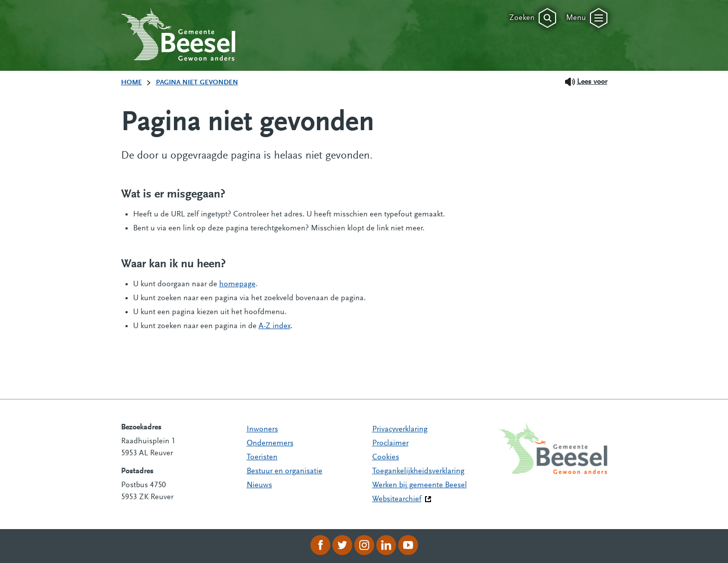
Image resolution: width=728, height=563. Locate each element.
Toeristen (262, 457)
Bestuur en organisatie (285, 471)
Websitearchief (397, 499)
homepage (237, 284)
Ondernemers (270, 443)
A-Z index (275, 326)
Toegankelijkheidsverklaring (418, 471)
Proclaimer (390, 443)
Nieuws (259, 485)
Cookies (386, 457)
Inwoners (262, 429)
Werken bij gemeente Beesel (420, 485)
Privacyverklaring (400, 429)
